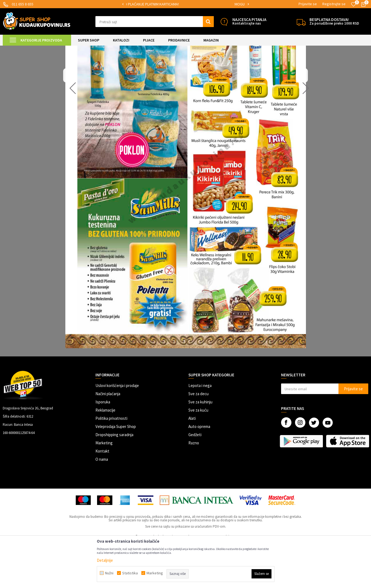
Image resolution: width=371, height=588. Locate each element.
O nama (102, 505)
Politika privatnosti (111, 464)
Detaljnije (105, 560)
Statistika (130, 573)
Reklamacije (105, 456)
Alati (192, 464)
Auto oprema (199, 472)
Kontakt (102, 497)
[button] (154, 22)
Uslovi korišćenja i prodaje (117, 431)
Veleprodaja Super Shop (116, 472)
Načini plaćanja (108, 439)
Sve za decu (198, 439)
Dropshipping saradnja (114, 480)
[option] (185, 4)
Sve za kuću (198, 456)
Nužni (109, 573)
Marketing (104, 488)
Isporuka (103, 447)
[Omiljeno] (354, 4)
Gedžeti (195, 480)
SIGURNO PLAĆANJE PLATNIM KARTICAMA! (185, 4)
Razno (194, 488)
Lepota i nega (200, 431)
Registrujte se (334, 4)
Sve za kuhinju (200, 447)
